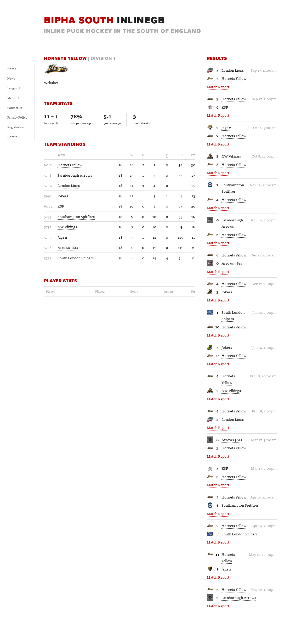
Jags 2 (226, 127)
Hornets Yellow (234, 78)
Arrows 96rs (232, 263)
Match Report (218, 87)
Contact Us (15, 108)
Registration (16, 127)
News (11, 78)
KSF (225, 107)
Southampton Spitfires (233, 188)
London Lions (233, 70)
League (14, 88)
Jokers (227, 292)
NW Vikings (231, 156)
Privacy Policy (17, 117)
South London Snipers (233, 315)
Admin (12, 137)
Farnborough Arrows (232, 223)
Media (13, 98)
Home (12, 69)
